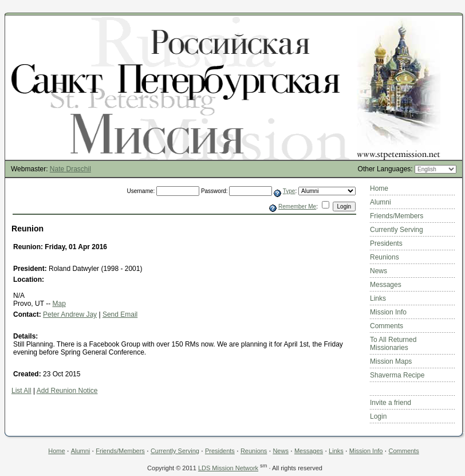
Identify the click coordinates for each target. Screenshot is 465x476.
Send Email (120, 314)
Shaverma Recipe (397, 375)
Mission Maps (391, 361)
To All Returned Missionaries (393, 344)
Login (378, 416)
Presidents (386, 243)
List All (21, 391)
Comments (387, 326)
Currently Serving (397, 230)
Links (378, 298)
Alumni (381, 202)
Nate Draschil (70, 169)
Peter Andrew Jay (70, 314)
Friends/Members (397, 216)
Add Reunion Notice (67, 391)
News (379, 271)
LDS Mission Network (228, 468)
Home (379, 188)
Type (289, 191)
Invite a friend (391, 403)
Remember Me (297, 206)
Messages (386, 285)
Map (59, 304)
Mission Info (388, 312)
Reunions (385, 257)
